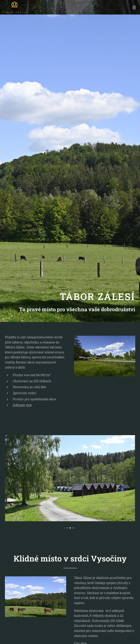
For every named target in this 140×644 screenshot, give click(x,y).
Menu (134, 7)
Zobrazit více (22, 405)
